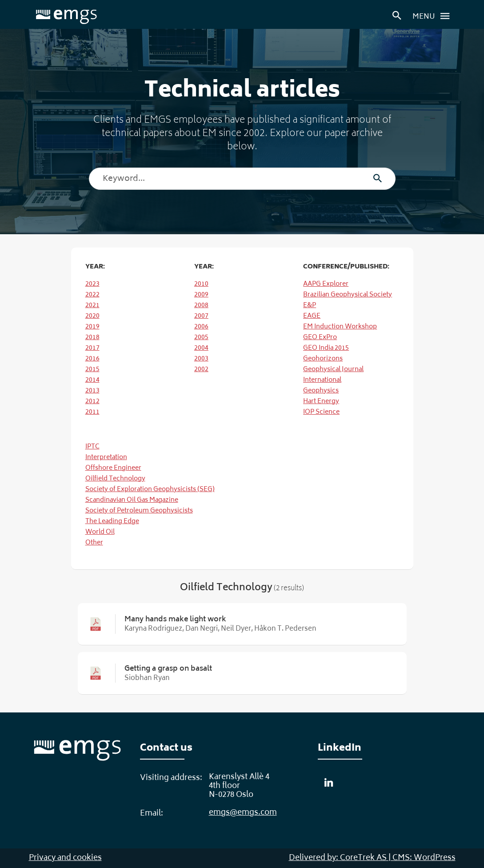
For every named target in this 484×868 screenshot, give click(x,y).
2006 (201, 327)
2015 (92, 370)
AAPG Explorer (326, 284)
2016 (92, 359)
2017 (92, 348)
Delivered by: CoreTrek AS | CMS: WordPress (372, 858)
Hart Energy (321, 402)
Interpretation (106, 458)
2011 (92, 412)
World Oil (100, 532)
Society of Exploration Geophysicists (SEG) (150, 490)
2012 (92, 402)
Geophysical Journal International (333, 375)
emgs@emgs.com (243, 813)
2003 (201, 359)
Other (94, 543)
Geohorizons (323, 359)
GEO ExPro (320, 338)
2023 (92, 284)
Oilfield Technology (115, 479)
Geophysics (321, 391)
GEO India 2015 (326, 348)
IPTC (92, 447)
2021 (92, 306)
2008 (201, 306)
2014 (92, 380)
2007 (201, 316)
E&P (310, 306)
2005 (201, 338)
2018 (92, 338)
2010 (201, 284)
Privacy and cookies (65, 858)
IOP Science (321, 412)
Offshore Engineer (113, 468)
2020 (92, 316)
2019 (92, 327)
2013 (92, 391)
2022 (92, 295)
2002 (201, 370)
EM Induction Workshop (340, 327)
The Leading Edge (112, 522)
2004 (201, 348)
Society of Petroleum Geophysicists (139, 511)
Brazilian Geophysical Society (348, 295)
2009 (201, 295)
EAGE (312, 316)
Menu (434, 16)
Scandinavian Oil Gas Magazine (132, 500)
